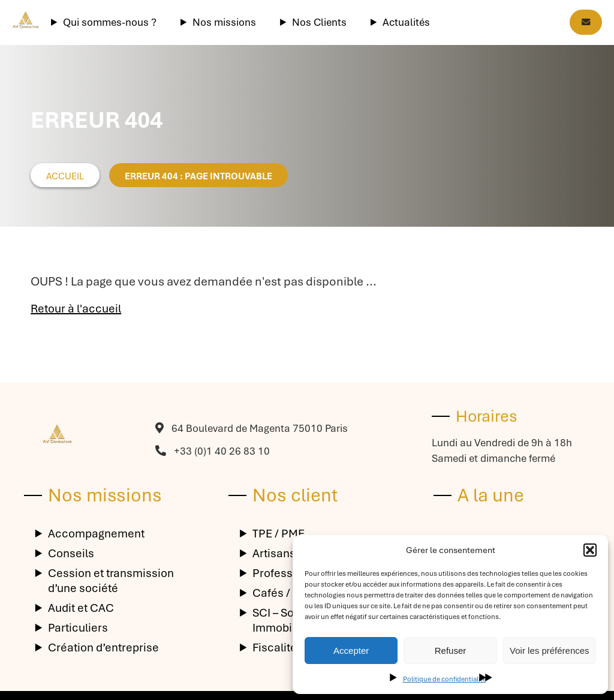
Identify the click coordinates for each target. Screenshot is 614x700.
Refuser (451, 651)
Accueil (65, 176)
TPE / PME (279, 534)
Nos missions (224, 22)
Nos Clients (319, 22)
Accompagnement (96, 534)
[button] (590, 550)
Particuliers (78, 628)
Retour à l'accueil (76, 309)
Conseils (71, 553)
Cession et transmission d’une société (111, 581)
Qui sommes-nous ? (110, 22)
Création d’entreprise (103, 648)
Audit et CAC (81, 608)
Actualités (406, 22)
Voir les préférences (550, 651)
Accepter (351, 651)
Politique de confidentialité (445, 679)
